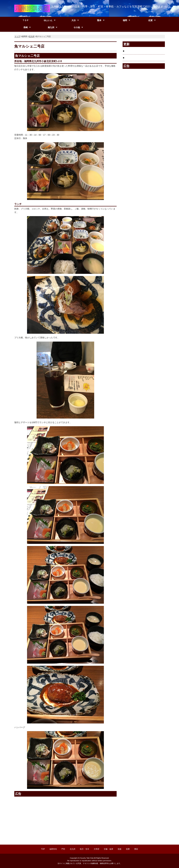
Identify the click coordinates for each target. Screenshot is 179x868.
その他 (77, 27)
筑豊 (128, 849)
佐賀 (150, 20)
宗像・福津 (108, 849)
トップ (17, 36)
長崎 (26, 27)
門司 (63, 849)
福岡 (125, 20)
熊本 (99, 20)
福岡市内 (53, 849)
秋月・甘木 (85, 849)
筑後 (120, 849)
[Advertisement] (40, 819)
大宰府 (96, 849)
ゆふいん (48, 20)
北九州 (31, 36)
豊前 (136, 849)
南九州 (51, 27)
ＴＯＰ (26, 20)
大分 (74, 20)
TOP (43, 849)
